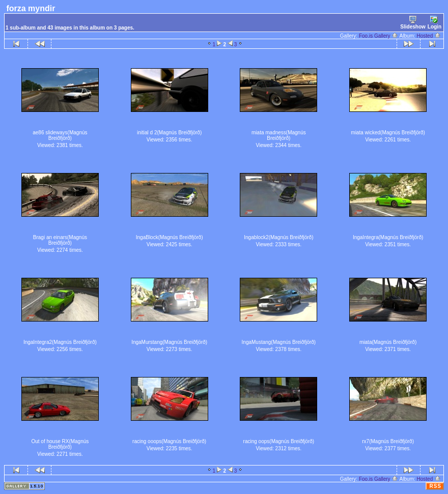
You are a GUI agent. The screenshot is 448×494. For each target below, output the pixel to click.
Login (435, 23)
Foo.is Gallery (379, 36)
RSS (435, 486)
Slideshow (413, 23)
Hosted (429, 36)
